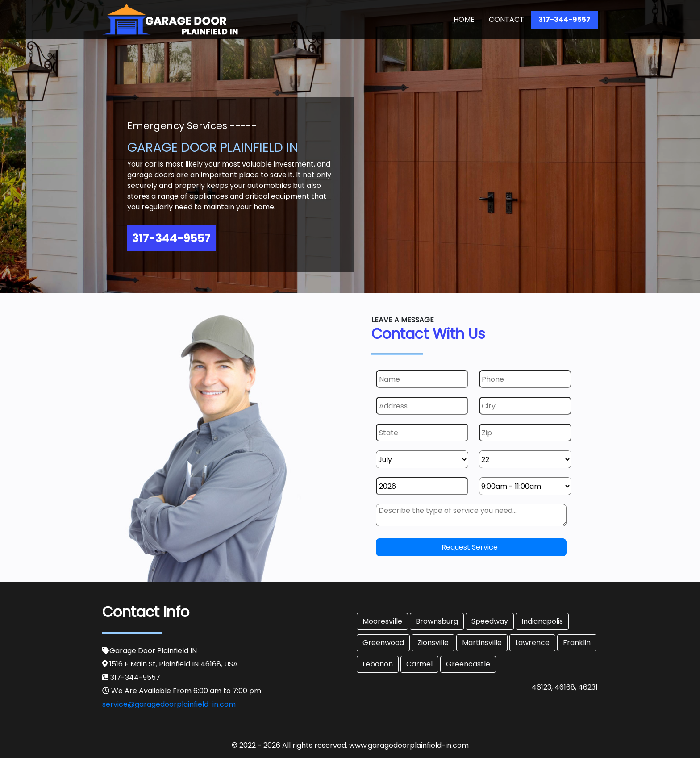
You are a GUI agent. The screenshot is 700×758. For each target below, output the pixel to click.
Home (466, 19)
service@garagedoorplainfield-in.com (169, 704)
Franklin (577, 643)
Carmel (419, 664)
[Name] (422, 379)
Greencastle (468, 664)
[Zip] (525, 433)
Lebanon (378, 664)
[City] (525, 406)
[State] (422, 433)
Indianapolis (542, 621)
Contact (506, 19)
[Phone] (525, 379)
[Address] (422, 406)
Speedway (490, 621)
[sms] (471, 515)
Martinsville (482, 643)
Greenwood (383, 643)
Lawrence (532, 643)
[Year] (422, 486)
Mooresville (382, 621)
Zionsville (433, 643)
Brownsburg (437, 621)
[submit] (471, 547)
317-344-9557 (565, 19)
